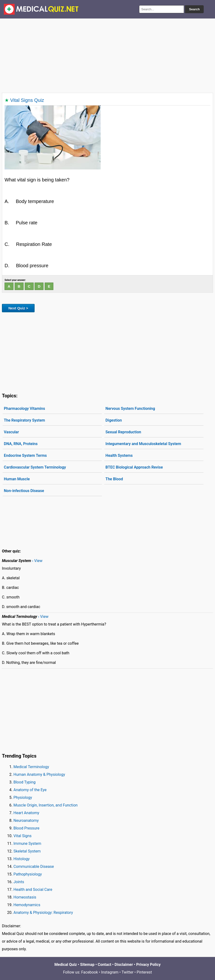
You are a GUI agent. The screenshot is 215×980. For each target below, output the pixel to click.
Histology (21, 859)
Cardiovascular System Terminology (35, 467)
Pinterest (144, 972)
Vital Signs (22, 836)
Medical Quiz (66, 965)
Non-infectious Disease (24, 491)
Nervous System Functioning (130, 409)
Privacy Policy (148, 965)
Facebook (89, 972)
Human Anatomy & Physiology (39, 774)
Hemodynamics (27, 905)
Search (194, 9)
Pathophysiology (28, 874)
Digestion (114, 420)
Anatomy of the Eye (30, 790)
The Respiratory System (24, 420)
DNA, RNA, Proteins (21, 444)
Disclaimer (124, 965)
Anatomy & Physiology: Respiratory (43, 913)
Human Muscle (17, 479)
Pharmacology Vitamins (24, 409)
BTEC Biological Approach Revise (134, 467)
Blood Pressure (26, 828)
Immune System (27, 844)
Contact (104, 965)
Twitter (127, 972)
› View (37, 561)
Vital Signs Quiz (27, 100)
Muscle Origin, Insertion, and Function (46, 805)
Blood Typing (25, 782)
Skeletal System (27, 851)
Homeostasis (25, 897)
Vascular (11, 432)
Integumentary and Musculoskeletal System (143, 444)
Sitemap (87, 965)
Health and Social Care (33, 890)
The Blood (114, 479)
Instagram (110, 972)
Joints (19, 882)
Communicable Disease (34, 867)
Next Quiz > (18, 308)
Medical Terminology (31, 767)
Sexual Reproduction (123, 432)
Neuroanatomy (26, 821)
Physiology (23, 797)
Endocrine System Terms (25, 455)
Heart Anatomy (26, 813)
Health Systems (119, 455)
